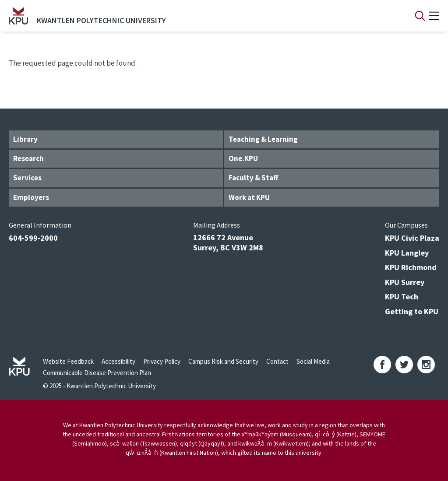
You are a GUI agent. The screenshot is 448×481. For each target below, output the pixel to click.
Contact (277, 361)
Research (28, 158)
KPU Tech (402, 297)
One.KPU (243, 158)
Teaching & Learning (263, 139)
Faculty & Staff (253, 178)
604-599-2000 (33, 238)
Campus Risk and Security (223, 361)
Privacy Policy (162, 361)
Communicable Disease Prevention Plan (97, 373)
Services (27, 178)
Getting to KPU (412, 311)
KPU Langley (407, 253)
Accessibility (118, 361)
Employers (31, 197)
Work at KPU (249, 197)
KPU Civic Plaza (412, 238)
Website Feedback (68, 361)
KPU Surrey (405, 282)
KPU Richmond (411, 267)
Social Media (313, 361)
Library (25, 139)
